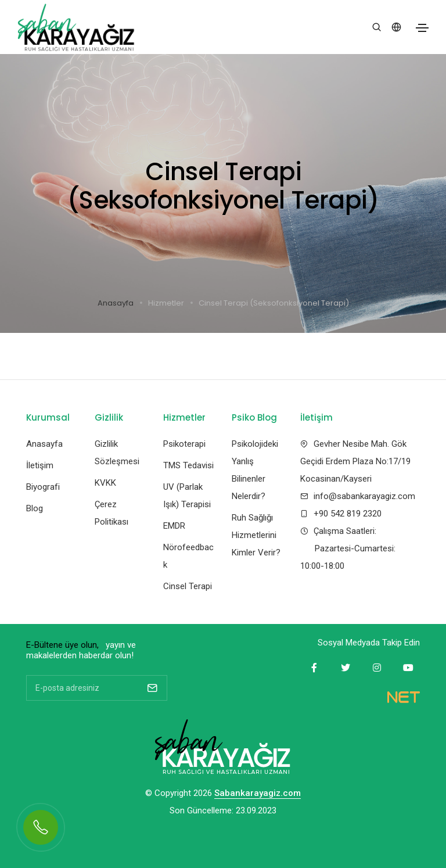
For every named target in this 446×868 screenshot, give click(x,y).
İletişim (40, 465)
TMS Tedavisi (188, 465)
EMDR (174, 526)
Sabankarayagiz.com (258, 794)
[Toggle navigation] (422, 28)
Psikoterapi (184, 444)
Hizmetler (166, 303)
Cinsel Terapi (188, 586)
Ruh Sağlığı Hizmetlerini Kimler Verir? (256, 535)
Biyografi (43, 487)
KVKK (105, 483)
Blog (35, 508)
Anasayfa (116, 303)
